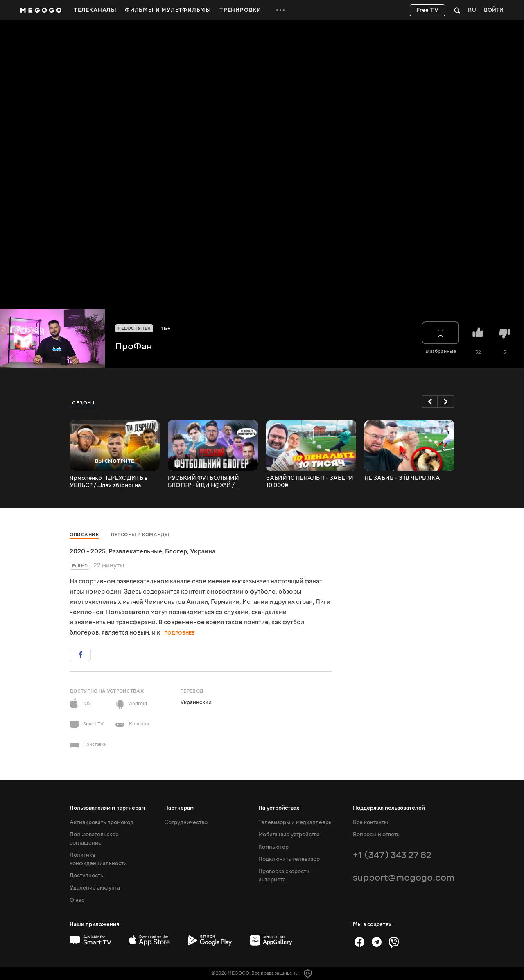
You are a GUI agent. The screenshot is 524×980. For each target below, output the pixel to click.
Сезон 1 (84, 403)
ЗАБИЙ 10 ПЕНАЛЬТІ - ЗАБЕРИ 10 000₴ (310, 482)
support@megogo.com (404, 877)
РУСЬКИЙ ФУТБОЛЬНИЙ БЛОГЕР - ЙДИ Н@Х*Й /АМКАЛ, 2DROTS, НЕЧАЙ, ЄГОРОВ (205, 482)
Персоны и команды (140, 535)
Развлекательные (135, 551)
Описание (84, 535)
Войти (494, 10)
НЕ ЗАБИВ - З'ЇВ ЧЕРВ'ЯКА (402, 478)
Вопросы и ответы (377, 835)
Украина (203, 551)
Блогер (176, 551)
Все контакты (370, 822)
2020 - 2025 (88, 551)
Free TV (428, 10)
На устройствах (279, 808)
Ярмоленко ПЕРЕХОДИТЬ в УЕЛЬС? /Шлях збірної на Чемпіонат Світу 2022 (109, 482)
